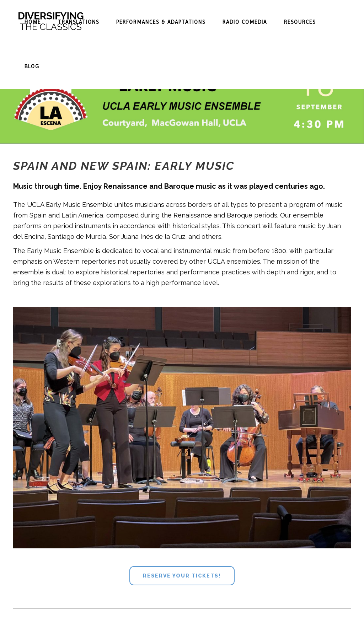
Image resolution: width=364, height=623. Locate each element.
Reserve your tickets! (182, 576)
